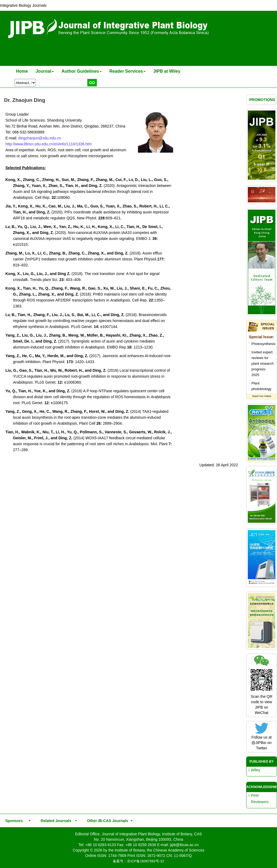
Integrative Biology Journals (23, 5)
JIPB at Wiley (167, 71)
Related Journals (55, 821)
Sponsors (13, 821)
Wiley (256, 770)
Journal (45, 71)
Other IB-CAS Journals (106, 821)
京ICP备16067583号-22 (145, 861)
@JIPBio (259, 743)
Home (22, 71)
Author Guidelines (82, 71)
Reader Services (128, 71)
